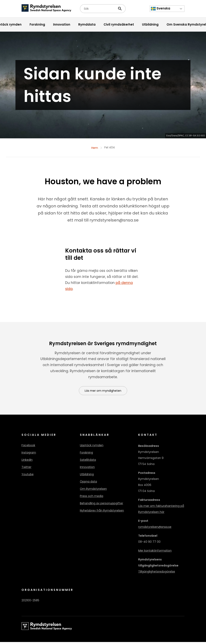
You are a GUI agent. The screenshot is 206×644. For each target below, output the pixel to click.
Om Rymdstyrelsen (93, 491)
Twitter (26, 469)
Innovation (87, 469)
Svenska (161, 9)
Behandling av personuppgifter (101, 505)
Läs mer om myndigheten (103, 393)
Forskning (86, 455)
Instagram (29, 455)
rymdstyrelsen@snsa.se (155, 529)
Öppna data (88, 484)
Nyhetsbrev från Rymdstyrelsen (102, 513)
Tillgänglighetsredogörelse (157, 574)
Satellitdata (88, 462)
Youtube (28, 476)
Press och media (92, 498)
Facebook (28, 447)
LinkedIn (27, 462)
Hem (95, 150)
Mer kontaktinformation (155, 553)
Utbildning (87, 476)
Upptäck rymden (92, 447)
